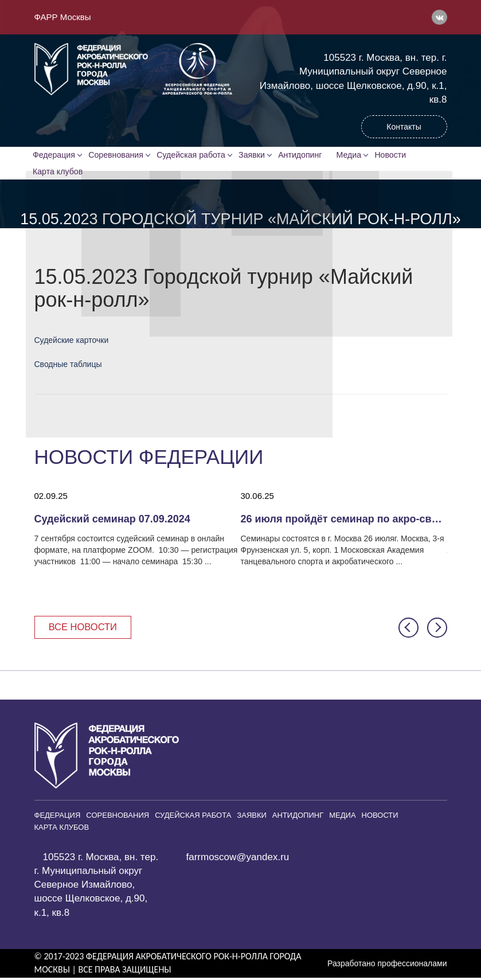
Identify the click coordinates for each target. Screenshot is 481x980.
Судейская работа (193, 155)
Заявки (254, 155)
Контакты (404, 127)
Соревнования (118, 155)
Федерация (55, 155)
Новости (396, 155)
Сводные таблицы (68, 366)
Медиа (354, 155)
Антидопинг (303, 155)
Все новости (85, 629)
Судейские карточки (72, 342)
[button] (408, 629)
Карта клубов (59, 173)
